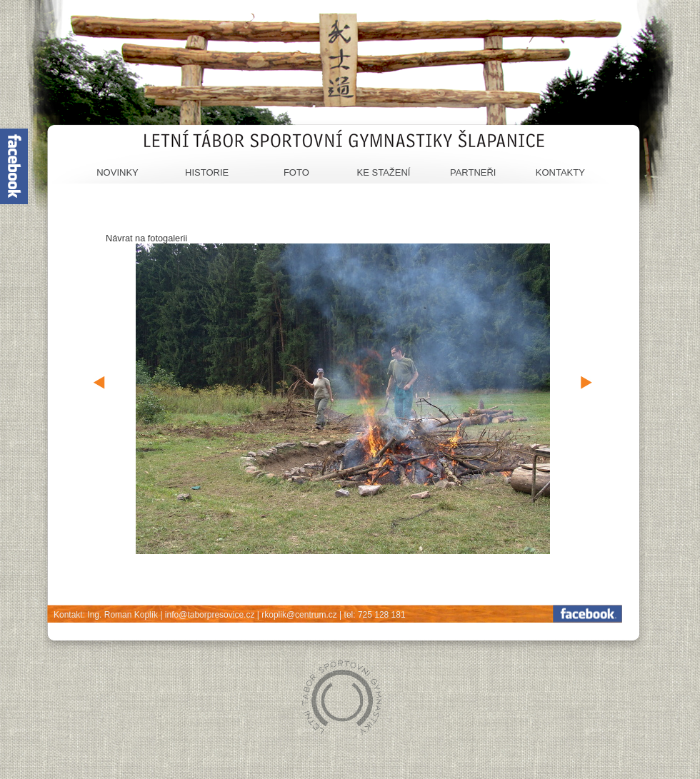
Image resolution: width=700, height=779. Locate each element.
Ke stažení (384, 172)
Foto (296, 172)
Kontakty (560, 172)
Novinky (117, 172)
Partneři (473, 172)
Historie (207, 172)
